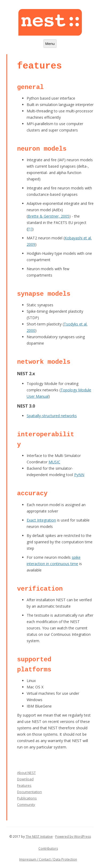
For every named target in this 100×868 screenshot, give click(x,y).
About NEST (26, 773)
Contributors (48, 848)
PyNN (79, 475)
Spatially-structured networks (52, 416)
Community (26, 805)
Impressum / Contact (35, 859)
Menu (50, 44)
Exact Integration (41, 520)
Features (24, 785)
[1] (30, 229)
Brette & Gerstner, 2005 (49, 216)
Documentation (29, 792)
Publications (27, 798)
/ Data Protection (64, 859)
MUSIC (54, 462)
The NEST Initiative (39, 837)
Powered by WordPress (73, 837)
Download (25, 779)
